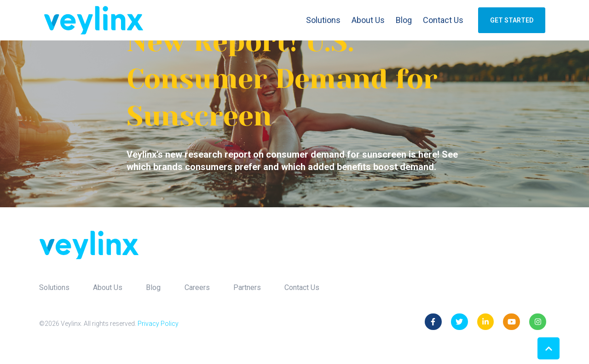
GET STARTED (512, 20)
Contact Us (443, 20)
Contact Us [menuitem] (302, 287)
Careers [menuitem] (197, 287)
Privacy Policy (158, 324)
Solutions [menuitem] (54, 287)
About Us (368, 20)
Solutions (323, 20)
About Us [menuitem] (108, 287)
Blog (404, 20)
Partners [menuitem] (247, 287)
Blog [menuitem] (153, 287)
